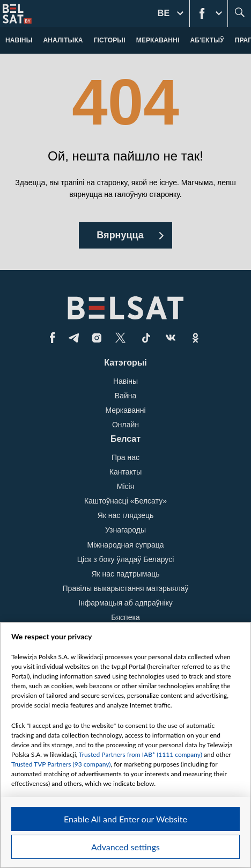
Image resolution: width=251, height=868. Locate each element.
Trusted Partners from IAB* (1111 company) (141, 754)
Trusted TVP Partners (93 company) (61, 764)
